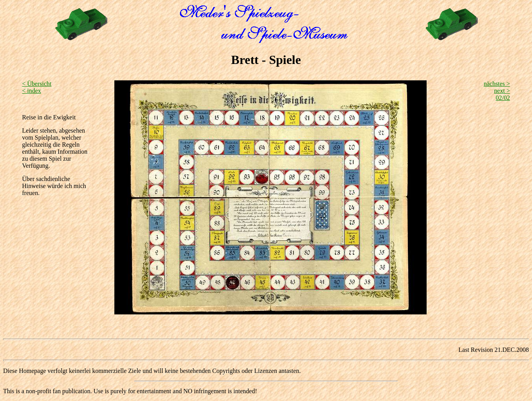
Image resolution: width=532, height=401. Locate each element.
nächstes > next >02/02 (497, 91)
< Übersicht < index (37, 87)
